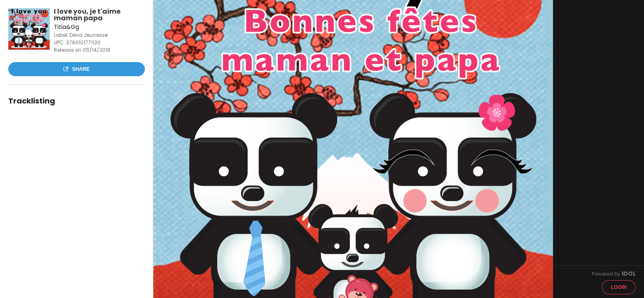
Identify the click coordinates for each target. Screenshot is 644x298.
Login (619, 287)
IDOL (629, 274)
